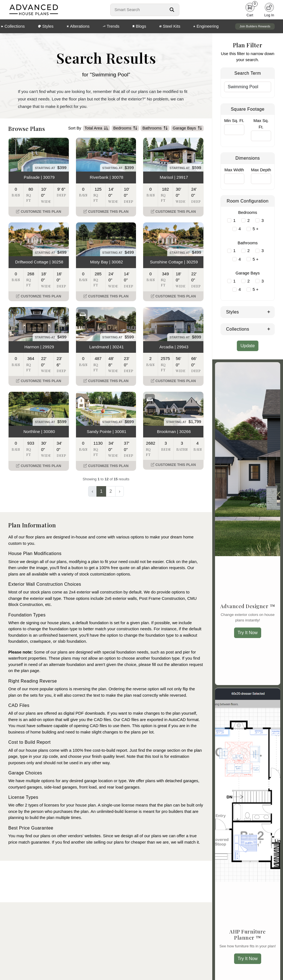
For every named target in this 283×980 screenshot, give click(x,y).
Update (248, 346)
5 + (256, 229)
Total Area (96, 129)
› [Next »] (120, 492)
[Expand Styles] (269, 312)
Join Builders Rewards (255, 26)
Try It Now (248, 633)
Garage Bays (187, 129)
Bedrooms (125, 129)
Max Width (234, 170)
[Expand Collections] (269, 329)
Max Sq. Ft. (261, 124)
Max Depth (261, 170)
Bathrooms (155, 129)
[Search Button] (172, 10)
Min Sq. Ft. (234, 120)
